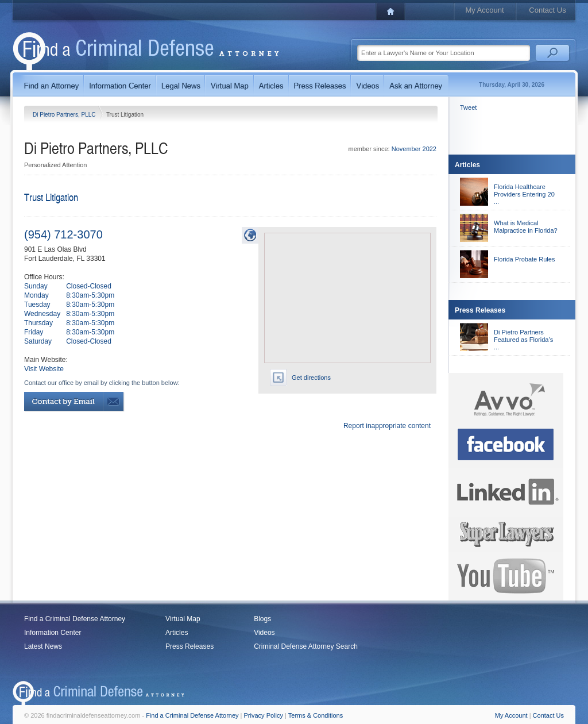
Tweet (468, 107)
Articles (177, 633)
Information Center (53, 633)
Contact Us (547, 10)
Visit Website (44, 369)
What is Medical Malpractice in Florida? (526, 227)
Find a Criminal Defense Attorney (75, 619)
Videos (264, 633)
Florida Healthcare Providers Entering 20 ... (524, 194)
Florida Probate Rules (524, 259)
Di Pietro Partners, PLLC (65, 115)
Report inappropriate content (387, 426)
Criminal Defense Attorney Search (306, 646)
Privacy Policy (264, 715)
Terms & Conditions (316, 715)
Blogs (262, 619)
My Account (484, 10)
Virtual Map (183, 619)
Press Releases (189, 646)
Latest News (43, 646)
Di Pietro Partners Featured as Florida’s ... (523, 340)
